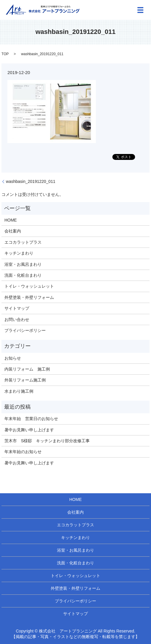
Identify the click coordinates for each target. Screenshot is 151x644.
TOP (5, 54)
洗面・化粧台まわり (23, 275)
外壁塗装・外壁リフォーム (29, 297)
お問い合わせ (17, 319)
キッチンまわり (19, 253)
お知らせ (13, 358)
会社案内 (13, 231)
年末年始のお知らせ (23, 452)
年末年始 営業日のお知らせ (31, 419)
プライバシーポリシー (25, 330)
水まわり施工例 (19, 391)
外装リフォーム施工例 (25, 380)
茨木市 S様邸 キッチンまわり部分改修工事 (47, 441)
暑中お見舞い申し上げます (29, 430)
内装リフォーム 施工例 (27, 369)
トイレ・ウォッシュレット (29, 286)
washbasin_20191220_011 (31, 181)
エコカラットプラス (23, 242)
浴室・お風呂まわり (23, 264)
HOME (11, 220)
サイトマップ (17, 308)
